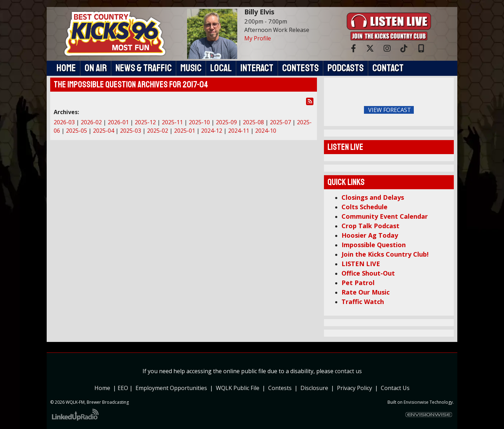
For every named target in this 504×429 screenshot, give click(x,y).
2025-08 (253, 122)
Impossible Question (374, 245)
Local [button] (221, 68)
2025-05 (77, 131)
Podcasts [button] (346, 68)
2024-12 (212, 131)
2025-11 (172, 122)
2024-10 (266, 131)
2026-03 (64, 122)
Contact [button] (388, 68)
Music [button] (191, 68)
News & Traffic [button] (144, 68)
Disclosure (314, 388)
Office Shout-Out (368, 273)
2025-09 (226, 122)
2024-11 (239, 131)
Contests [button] (300, 68)
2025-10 (199, 122)
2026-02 (91, 122)
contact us (348, 371)
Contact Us (395, 388)
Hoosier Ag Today (370, 235)
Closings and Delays (373, 197)
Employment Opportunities (171, 388)
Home (102, 388)
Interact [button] (257, 68)
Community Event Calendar (385, 216)
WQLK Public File (238, 388)
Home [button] (66, 68)
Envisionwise (416, 402)
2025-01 (185, 131)
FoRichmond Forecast (438, 110)
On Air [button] (96, 68)
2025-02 (158, 131)
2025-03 (131, 131)
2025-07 (280, 122)
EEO (123, 388)
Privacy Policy (356, 388)
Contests (280, 388)
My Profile (258, 38)
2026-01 (118, 122)
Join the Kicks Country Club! (385, 254)
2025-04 (104, 131)
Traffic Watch (363, 302)
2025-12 (145, 122)
